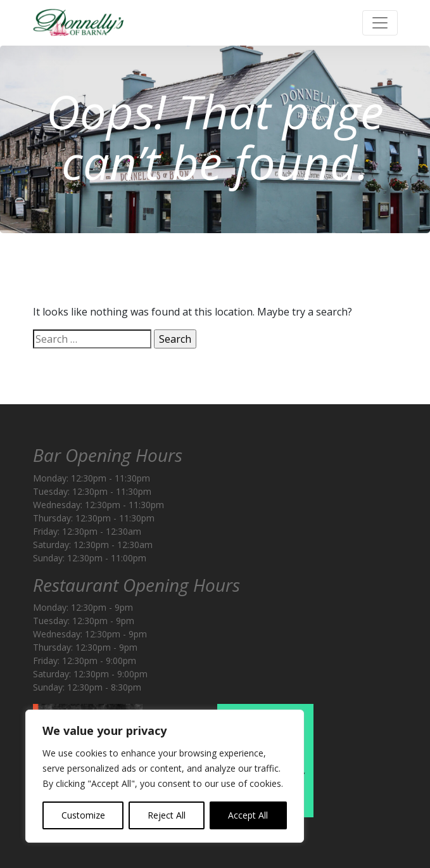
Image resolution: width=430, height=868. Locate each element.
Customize (83, 815)
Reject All (167, 815)
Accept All (248, 815)
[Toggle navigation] (380, 23)
